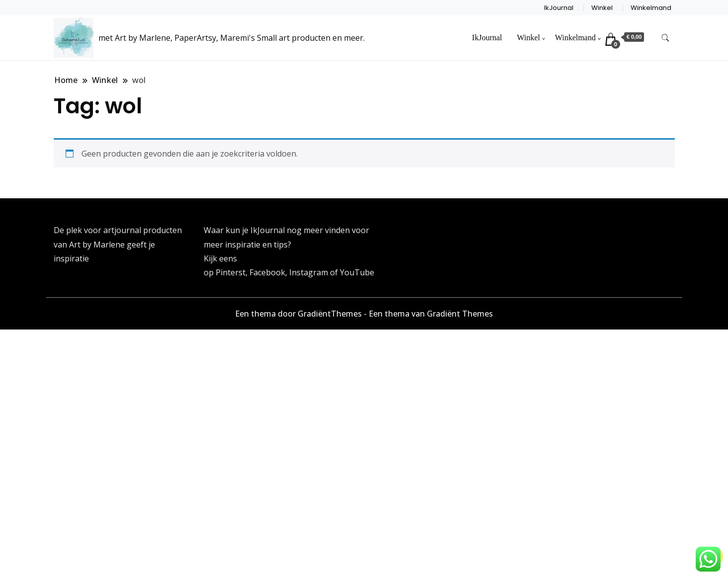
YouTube (357, 272)
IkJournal (559, 8)
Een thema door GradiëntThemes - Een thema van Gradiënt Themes (364, 314)
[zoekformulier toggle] (665, 38)
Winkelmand (651, 8)
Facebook (267, 272)
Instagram (310, 272)
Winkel (602, 8)
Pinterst (231, 272)
